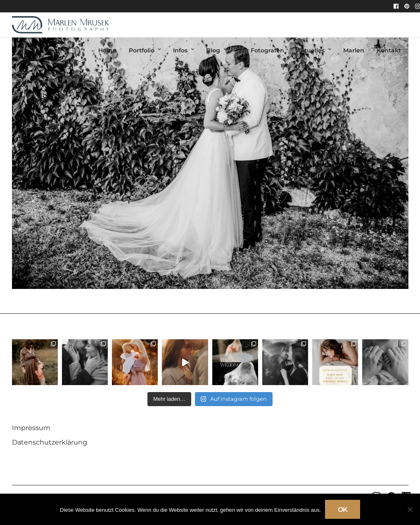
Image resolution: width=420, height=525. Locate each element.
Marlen (354, 50)
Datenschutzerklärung (50, 442)
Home (107, 50)
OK (343, 510)
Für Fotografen (261, 50)
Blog (213, 50)
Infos (180, 50)
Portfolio (142, 50)
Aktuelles (311, 50)
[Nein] (410, 509)
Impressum (31, 428)
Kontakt (389, 50)
